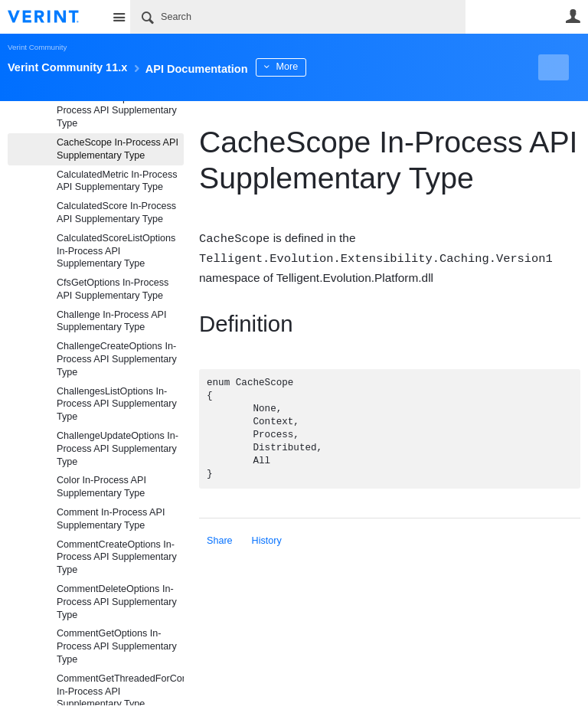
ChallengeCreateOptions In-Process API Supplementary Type (117, 359)
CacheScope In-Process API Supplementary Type (118, 149)
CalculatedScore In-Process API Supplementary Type (116, 213)
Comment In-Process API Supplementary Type (111, 519)
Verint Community (37, 47)
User (573, 16)
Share (220, 539)
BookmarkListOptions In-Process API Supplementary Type (117, 111)
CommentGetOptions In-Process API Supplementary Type (117, 646)
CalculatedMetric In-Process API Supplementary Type (117, 181)
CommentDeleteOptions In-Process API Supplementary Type (117, 602)
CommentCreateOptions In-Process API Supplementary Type (117, 558)
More (344, 67)
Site (119, 17)
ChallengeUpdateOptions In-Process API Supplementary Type (118, 449)
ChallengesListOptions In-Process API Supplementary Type (117, 404)
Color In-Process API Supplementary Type (101, 487)
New (546, 67)
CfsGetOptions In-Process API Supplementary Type (113, 289)
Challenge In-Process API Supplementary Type (112, 321)
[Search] (298, 17)
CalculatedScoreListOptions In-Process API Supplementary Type (116, 251)
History (267, 539)
